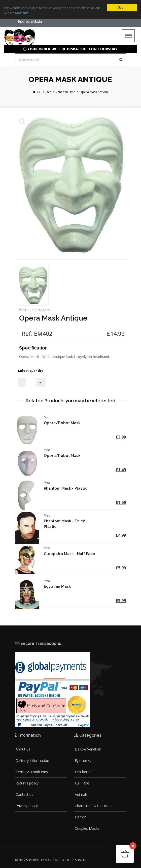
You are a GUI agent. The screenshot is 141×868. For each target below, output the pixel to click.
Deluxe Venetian (88, 749)
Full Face (45, 92)
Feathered (83, 772)
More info (22, 13)
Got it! (122, 7)
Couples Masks (87, 828)
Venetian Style (65, 92)
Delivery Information (32, 760)
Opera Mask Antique (94, 92)
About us (23, 749)
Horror (80, 817)
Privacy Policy (27, 806)
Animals (81, 794)
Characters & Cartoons (94, 806)
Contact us (24, 794)
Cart (132, 847)
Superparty (30, 22)
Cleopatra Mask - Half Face (69, 554)
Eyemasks (83, 760)
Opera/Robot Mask (62, 423)
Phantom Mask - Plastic (65, 488)
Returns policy (27, 783)
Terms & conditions (32, 772)
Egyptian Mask (57, 586)
